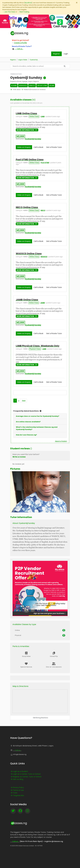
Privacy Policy (17, 787)
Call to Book (38, 147)
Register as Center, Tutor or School (26, 777)
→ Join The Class (9, 12)
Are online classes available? (28, 422)
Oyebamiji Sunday (33, 139)
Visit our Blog (17, 779)
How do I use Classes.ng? (26, 435)
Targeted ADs (17, 795)
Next (24, 401)
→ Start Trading (23, 12)
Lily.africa (28, 3)
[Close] (77, 3)
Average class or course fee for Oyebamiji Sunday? (38, 416)
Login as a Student (19, 771)
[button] (15, 492)
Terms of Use (17, 790)
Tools (14, 793)
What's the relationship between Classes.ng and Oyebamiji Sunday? (37, 428)
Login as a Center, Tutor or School (25, 774)
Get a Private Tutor (54, 147)
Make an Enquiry (24, 147)
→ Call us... (17, 750)
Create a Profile (20, 43)
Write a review (19, 457)
